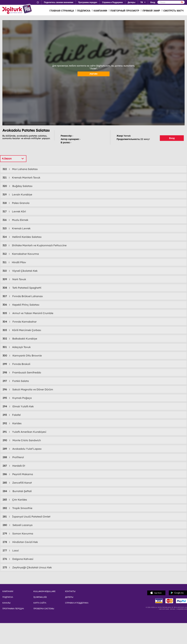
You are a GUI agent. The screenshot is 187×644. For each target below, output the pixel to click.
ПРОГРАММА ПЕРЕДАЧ (13, 609)
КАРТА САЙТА (40, 603)
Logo (18, 9)
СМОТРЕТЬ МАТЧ (173, 11)
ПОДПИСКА (84, 11)
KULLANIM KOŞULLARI (44, 591)
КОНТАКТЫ (70, 591)
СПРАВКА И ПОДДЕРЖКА (77, 603)
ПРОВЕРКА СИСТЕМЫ (44, 609)
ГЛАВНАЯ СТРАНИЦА (62, 11)
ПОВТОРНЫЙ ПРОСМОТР (125, 11)
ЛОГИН (94, 74)
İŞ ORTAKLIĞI (40, 597)
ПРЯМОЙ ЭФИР (151, 11)
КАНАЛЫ (6, 603)
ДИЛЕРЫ (69, 597)
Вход (172, 138)
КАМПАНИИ (100, 11)
